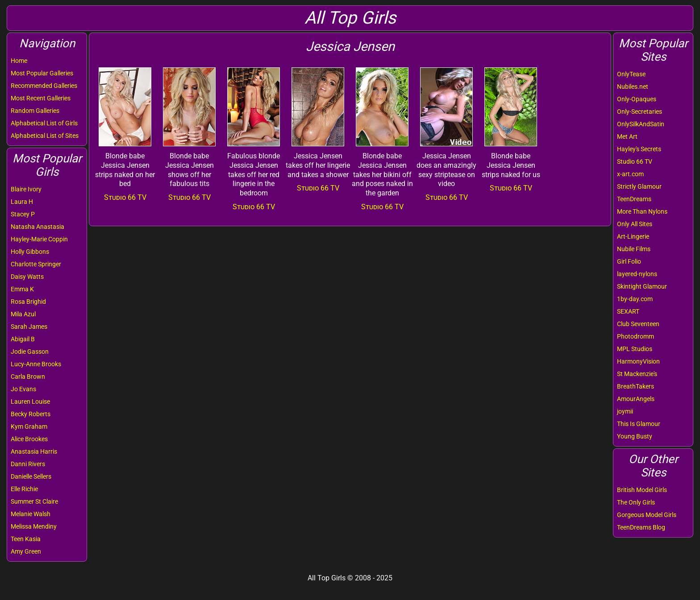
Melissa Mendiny (34, 526)
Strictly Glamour (639, 186)
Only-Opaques (637, 99)
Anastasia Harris (34, 451)
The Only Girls (636, 502)
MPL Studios (635, 349)
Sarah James (29, 327)
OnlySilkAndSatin (641, 124)
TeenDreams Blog (641, 527)
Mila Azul (23, 314)
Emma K (22, 289)
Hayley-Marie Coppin (39, 239)
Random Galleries (35, 111)
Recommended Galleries (44, 86)
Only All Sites (635, 224)
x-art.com (630, 174)
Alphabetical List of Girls (44, 123)
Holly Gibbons (30, 252)
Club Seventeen (638, 324)
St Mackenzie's (637, 374)
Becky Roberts (31, 414)
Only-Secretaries (640, 112)
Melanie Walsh (31, 514)
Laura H (22, 202)
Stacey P (23, 214)
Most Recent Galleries (41, 98)
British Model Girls (642, 490)
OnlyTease (631, 74)
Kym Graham (29, 426)
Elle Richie (24, 489)
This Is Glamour (639, 424)
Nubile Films (634, 249)
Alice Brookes (29, 439)
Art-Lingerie (633, 236)
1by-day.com (635, 299)
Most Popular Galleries (42, 73)
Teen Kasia (26, 539)
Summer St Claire (34, 501)
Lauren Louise (30, 401)
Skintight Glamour (642, 286)
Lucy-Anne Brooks (36, 364)
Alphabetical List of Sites (45, 136)
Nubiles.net (633, 87)
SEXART (628, 311)
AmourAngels (636, 399)
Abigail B (23, 339)
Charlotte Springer (36, 264)
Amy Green (26, 551)
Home (19, 61)
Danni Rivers (28, 464)
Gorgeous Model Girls (647, 515)
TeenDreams (634, 199)
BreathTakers (635, 386)
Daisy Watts (27, 277)
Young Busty (635, 436)
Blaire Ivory (26, 189)
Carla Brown (28, 377)
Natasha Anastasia (37, 227)
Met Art (627, 137)
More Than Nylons (642, 211)
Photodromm (635, 336)
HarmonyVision (638, 361)
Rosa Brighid (28, 302)
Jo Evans (23, 389)
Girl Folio (629, 261)
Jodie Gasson (30, 352)
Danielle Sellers (31, 476)
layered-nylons (637, 274)
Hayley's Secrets (639, 149)
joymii (625, 411)
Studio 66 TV (635, 161)
